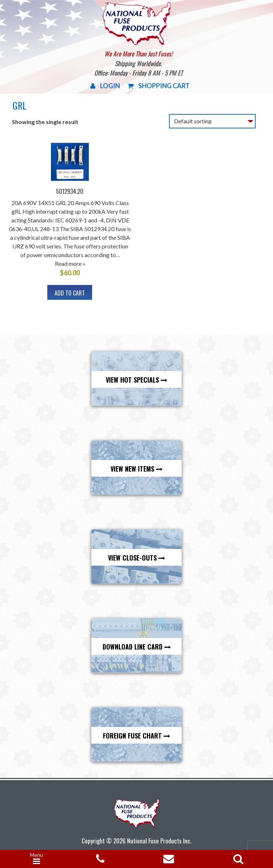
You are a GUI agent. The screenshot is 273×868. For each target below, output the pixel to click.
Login (105, 86)
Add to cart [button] (70, 293)
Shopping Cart (159, 86)
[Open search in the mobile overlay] (237, 857)
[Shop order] (212, 121)
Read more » (70, 263)
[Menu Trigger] (36, 859)
